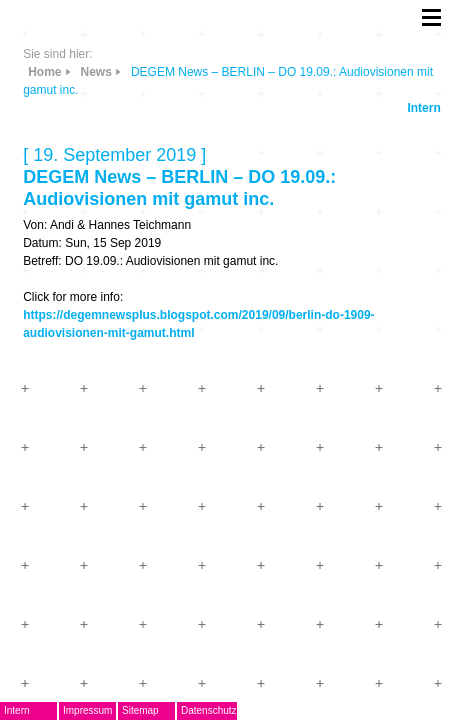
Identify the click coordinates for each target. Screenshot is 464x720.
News (96, 72)
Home (44, 72)
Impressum (87, 710)
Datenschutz (209, 710)
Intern (423, 108)
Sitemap (140, 710)
